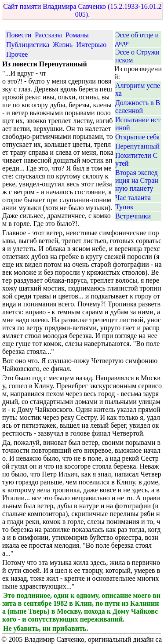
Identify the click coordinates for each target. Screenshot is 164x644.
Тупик (124, 207)
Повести (19, 35)
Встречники (133, 216)
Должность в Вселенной (138, 107)
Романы (77, 35)
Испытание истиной (138, 124)
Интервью (91, 45)
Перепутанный (137, 146)
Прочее (17, 54)
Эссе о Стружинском (137, 56)
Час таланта (133, 198)
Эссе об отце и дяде (137, 39)
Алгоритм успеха (138, 89)
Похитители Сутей (137, 159)
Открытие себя (137, 137)
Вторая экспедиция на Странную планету (137, 180)
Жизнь (63, 45)
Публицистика (28, 45)
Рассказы (48, 35)
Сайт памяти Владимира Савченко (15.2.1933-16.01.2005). (82, 10)
